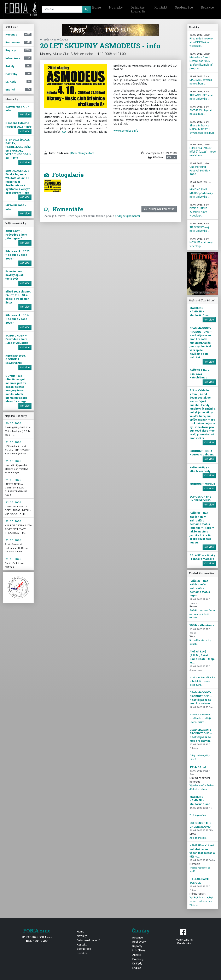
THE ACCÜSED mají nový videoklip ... (201, 95)
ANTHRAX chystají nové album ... (201, 110)
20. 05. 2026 (13, 423)
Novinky (116, 7)
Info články (139, 950)
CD (64, 132)
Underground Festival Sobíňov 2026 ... (200, 169)
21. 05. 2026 (13, 442)
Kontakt (161, 7)
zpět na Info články (54, 40)
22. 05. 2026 (13, 502)
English (137, 968)
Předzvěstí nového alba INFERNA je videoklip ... (201, 40)
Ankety (137, 955)
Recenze (138, 937)
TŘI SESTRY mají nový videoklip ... (200, 227)
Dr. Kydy (137, 963)
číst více (25, 115)
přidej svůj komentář (159, 209)
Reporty (137, 946)
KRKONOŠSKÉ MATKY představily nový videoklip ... (201, 190)
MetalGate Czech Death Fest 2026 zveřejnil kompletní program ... (201, 61)
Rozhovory (139, 942)
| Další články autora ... (83, 153)
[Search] (63, 9)
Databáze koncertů (138, 9)
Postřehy (138, 959)
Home (96, 7)
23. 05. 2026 (13, 521)
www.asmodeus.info (126, 131)
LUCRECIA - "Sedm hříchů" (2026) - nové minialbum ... (203, 150)
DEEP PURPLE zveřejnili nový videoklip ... (199, 210)
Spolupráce (184, 7)
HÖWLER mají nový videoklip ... (201, 242)
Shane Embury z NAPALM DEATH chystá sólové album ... (202, 129)
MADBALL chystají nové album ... (201, 80)
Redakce (207, 7)
